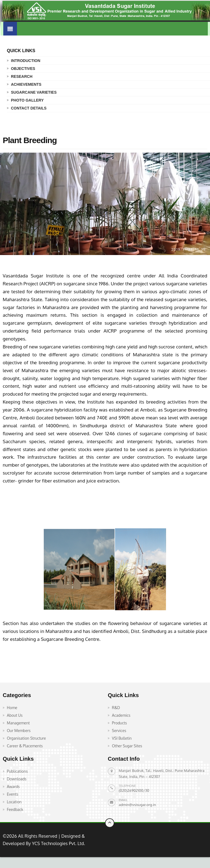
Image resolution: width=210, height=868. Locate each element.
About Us (15, 715)
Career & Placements (25, 746)
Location (14, 802)
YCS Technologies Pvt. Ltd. (58, 843)
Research (22, 76)
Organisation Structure (26, 738)
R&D (116, 708)
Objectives (23, 69)
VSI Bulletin (122, 738)
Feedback (15, 809)
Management (18, 723)
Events (13, 794)
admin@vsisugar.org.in (137, 805)
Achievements (26, 84)
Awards (13, 786)
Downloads (17, 779)
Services (119, 731)
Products (119, 723)
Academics (121, 715)
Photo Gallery (27, 100)
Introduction (26, 61)
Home (12, 708)
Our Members (19, 731)
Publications (17, 771)
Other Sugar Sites (127, 746)
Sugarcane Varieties (34, 92)
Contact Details (29, 108)
